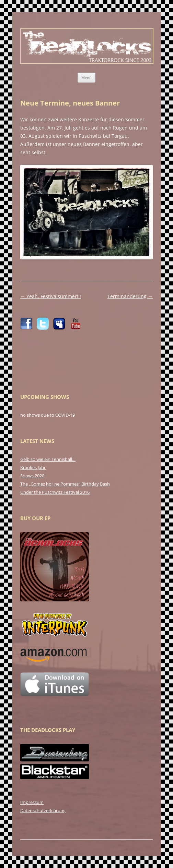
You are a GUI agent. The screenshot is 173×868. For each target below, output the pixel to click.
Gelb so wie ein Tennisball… (48, 459)
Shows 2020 (32, 476)
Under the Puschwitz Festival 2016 (55, 492)
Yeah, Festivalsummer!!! (51, 296)
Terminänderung (130, 296)
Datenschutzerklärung (43, 810)
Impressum (32, 802)
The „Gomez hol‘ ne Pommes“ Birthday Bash (65, 484)
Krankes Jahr (33, 467)
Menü (86, 78)
